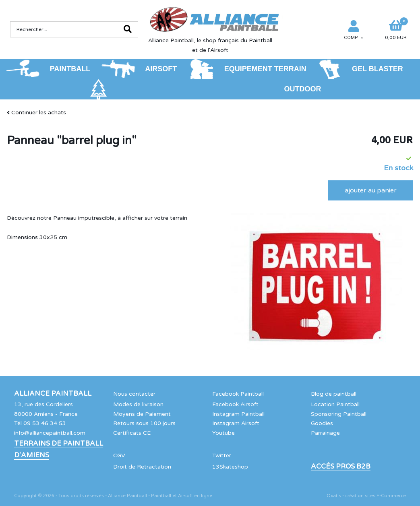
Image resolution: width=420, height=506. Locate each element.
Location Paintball (335, 404)
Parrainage (325, 433)
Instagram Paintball (238, 414)
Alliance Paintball (53, 394)
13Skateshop (230, 467)
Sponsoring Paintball (339, 414)
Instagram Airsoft (236, 423)
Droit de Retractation (142, 467)
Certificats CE (132, 433)
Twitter (222, 455)
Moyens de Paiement (142, 414)
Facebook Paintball (238, 394)
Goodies (322, 423)
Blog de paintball (334, 394)
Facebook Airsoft (235, 404)
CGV (119, 455)
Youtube (223, 433)
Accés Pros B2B (341, 467)
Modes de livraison (138, 404)
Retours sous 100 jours (144, 423)
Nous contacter (134, 394)
